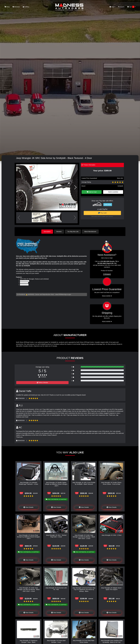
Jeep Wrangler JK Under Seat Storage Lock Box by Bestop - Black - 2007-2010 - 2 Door (84, 537)
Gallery (26, 7)
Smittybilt (120, 186)
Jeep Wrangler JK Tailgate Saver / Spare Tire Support (112, 589)
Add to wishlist (113, 192)
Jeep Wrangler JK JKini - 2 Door (112, 535)
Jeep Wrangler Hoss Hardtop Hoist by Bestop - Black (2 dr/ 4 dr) (112, 641)
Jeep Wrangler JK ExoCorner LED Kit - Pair (56, 589)
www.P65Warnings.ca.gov (63, 294)
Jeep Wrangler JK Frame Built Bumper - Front (56, 641)
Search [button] (121, 7)
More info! (120, 178)
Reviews (59, 232)
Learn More (108, 205)
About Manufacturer (90, 232)
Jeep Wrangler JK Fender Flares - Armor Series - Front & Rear (112, 483)
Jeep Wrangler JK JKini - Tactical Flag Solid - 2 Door (56, 536)
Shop (7, 7)
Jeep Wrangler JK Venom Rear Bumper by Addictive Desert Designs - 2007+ (28, 537)
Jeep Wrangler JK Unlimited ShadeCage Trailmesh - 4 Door (28, 483)
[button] (75, 187)
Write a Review (42, 383)
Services (16, 7)
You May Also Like (73, 232)
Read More (107, 296)
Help (112, 7)
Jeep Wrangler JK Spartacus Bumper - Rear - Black (28, 641)
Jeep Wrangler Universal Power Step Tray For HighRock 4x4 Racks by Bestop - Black (84, 590)
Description (47, 232)
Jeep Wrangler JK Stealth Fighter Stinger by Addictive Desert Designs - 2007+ (56, 484)
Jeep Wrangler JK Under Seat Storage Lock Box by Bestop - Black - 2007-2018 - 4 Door (28, 590)
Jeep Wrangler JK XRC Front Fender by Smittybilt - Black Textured (84, 483)
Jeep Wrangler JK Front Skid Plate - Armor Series (84, 641)
